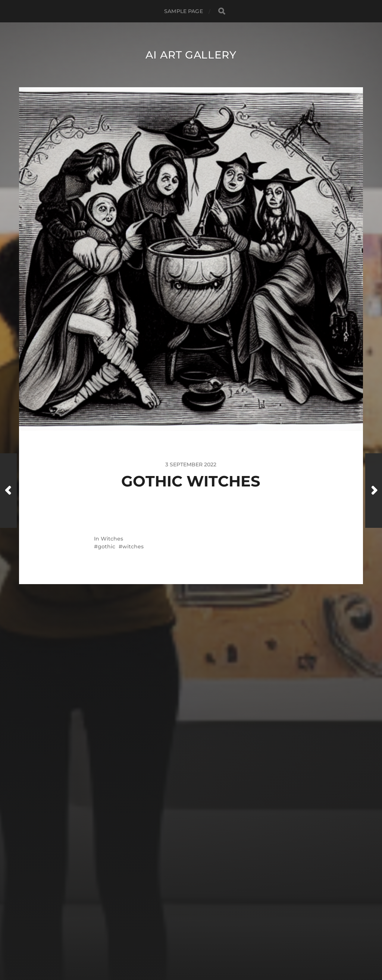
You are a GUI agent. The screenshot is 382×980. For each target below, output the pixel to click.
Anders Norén (205, 948)
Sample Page (184, 11)
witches (133, 546)
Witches (112, 539)
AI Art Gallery (191, 55)
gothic (107, 546)
